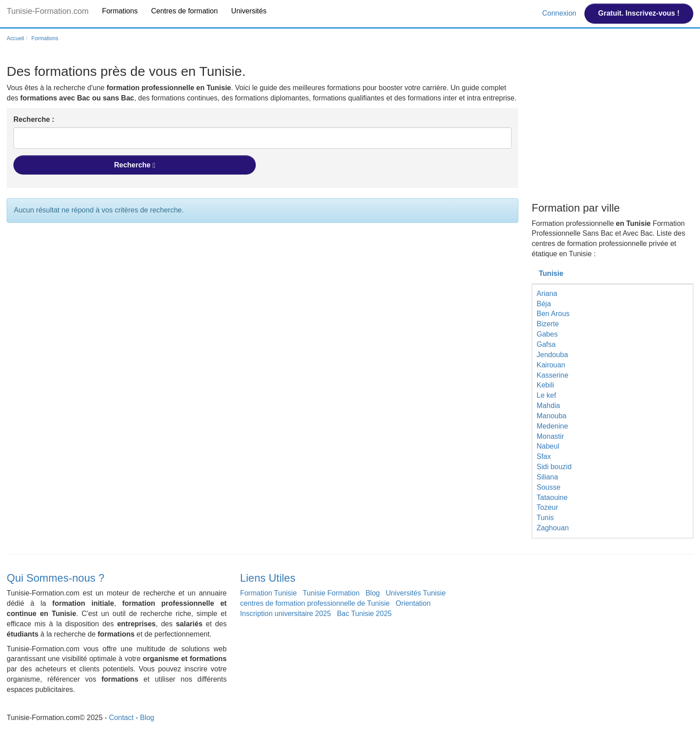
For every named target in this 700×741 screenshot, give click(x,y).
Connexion (560, 13)
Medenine (552, 426)
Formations (120, 11)
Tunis (545, 518)
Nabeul (548, 446)
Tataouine (552, 497)
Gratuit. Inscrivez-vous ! (639, 13)
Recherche (134, 165)
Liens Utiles (268, 578)
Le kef (546, 395)
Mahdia (548, 406)
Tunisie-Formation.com (48, 11)
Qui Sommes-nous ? (56, 578)
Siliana (547, 477)
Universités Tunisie (416, 593)
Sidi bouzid (554, 467)
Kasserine (552, 375)
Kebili (545, 385)
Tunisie (551, 273)
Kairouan (551, 365)
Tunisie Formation (331, 593)
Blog (373, 593)
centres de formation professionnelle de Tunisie (315, 603)
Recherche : (34, 119)
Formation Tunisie (269, 593)
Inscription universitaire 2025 (286, 614)
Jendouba (552, 355)
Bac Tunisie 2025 (365, 614)
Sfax (544, 456)
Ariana (547, 293)
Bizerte (548, 324)
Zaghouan (553, 528)
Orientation (413, 603)
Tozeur (547, 507)
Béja (544, 304)
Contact (121, 718)
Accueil (15, 38)
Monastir (550, 436)
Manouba (552, 416)
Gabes (547, 334)
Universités (249, 11)
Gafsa (546, 344)
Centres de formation (184, 11)
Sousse (548, 487)
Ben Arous (553, 314)
